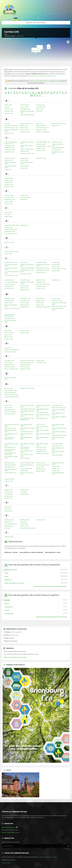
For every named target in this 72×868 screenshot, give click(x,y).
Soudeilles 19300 (9, 479)
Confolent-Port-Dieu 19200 (10, 167)
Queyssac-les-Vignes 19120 (10, 378)
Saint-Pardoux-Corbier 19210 (11, 457)
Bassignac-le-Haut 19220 (11, 128)
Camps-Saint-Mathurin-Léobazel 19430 (11, 143)
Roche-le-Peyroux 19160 (11, 395)
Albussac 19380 (9, 111)
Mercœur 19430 (40, 299)
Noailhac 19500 (9, 339)
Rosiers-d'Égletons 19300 (12, 397)
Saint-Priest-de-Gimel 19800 (42, 444)
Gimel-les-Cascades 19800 (12, 225)
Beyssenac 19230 (25, 132)
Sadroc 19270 (8, 405)
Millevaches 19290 (57, 301)
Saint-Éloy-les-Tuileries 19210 (58, 410)
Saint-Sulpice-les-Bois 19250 (58, 452)
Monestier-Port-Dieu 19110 (58, 309)
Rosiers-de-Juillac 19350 (27, 388)
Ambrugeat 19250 (25, 109)
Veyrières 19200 (25, 520)
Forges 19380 (8, 217)
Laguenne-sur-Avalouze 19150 (43, 265)
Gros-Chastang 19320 (11, 234)
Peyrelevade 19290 (25, 365)
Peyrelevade (9, 613)
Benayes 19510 (24, 126)
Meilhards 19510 (25, 305)
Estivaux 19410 (9, 204)
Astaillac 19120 (40, 105)
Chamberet (9, 607)
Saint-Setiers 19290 (57, 444)
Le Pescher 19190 (25, 280)
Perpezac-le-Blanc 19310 (27, 361)
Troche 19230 (8, 498)
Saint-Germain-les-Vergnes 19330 (10, 438)
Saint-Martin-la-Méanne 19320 (58, 432)
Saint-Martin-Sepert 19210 (59, 435)
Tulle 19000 (23, 492)
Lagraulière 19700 (41, 262)
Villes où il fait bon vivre (9, 827)
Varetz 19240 (8, 522)
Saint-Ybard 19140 (9, 467)
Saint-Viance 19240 (10, 463)
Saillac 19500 (8, 408)
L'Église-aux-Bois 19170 (11, 262)
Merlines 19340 (40, 301)
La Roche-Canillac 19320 (11, 275)
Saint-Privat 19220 (41, 447)
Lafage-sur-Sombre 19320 (27, 268)
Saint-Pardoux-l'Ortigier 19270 (27, 444)
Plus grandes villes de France (10, 830)
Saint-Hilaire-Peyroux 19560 (26, 435)
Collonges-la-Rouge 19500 (58, 153)
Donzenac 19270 (9, 187)
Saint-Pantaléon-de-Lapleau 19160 (10, 450)
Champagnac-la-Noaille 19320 (27, 143)
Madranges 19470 (9, 299)
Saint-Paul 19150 (25, 458)
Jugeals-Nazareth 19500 (11, 252)
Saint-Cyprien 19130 (57, 405)
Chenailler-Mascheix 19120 (58, 145)
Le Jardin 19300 (9, 286)
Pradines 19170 (40, 361)
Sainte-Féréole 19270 (10, 473)
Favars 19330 (8, 212)
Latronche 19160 (9, 280)
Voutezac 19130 (40, 520)
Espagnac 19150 (9, 197)
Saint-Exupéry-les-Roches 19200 (12, 425)
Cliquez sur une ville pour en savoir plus (15, 657)
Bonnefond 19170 (41, 126)
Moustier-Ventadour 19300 (10, 321)
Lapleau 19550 (56, 264)
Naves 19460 (8, 331)
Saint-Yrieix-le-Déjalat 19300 (11, 470)
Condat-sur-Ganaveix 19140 (10, 163)
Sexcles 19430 (56, 466)
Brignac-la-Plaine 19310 (43, 132)
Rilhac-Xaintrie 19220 (10, 393)
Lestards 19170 (24, 286)
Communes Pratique (10, 36)
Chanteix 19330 (24, 151)
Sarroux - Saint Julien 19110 (27, 473)
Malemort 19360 (9, 301)
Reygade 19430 (8, 388)
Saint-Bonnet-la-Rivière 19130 (27, 415)
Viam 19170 (23, 522)
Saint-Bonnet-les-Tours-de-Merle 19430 (27, 419)
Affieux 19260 (8, 105)
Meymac (7, 600)
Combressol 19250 (10, 158)
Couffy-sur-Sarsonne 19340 (27, 163)
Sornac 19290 (56, 471)
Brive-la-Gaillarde (11, 570)
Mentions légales (6, 863)
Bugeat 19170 (56, 126)
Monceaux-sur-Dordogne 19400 (59, 303)
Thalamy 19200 (8, 492)
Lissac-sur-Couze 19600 (43, 284)
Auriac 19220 (40, 109)
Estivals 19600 (8, 202)
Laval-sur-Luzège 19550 (11, 282)
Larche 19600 (55, 267)
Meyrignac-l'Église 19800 (43, 307)
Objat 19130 (8, 348)
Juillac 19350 (8, 254)
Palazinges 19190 (9, 361)
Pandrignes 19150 (9, 365)
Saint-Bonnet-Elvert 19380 (28, 409)
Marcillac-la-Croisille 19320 (11, 306)
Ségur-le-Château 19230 (43, 465)
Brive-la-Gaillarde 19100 (59, 124)
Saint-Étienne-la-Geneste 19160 (59, 418)
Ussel (49, 48)
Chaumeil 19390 (40, 148)
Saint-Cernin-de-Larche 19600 (42, 410)
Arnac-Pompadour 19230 (27, 115)
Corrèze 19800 (24, 158)
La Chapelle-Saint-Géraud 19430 (12, 272)
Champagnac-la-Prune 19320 (27, 146)
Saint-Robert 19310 (41, 451)
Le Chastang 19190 (10, 284)
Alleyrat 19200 (24, 105)
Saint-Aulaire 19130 (10, 414)
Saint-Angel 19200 (9, 410)
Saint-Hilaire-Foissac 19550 (26, 425)
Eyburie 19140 (24, 195)
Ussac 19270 (8, 507)
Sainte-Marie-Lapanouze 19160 (27, 466)
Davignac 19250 (9, 185)
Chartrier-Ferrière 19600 (43, 142)
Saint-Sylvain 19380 (57, 455)
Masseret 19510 (25, 301)
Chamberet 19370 (9, 148)
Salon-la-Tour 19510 (26, 469)
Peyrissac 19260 (25, 367)
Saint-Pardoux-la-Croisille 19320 (25, 448)
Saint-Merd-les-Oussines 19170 (11, 444)
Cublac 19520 (24, 168)
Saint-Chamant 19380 (42, 413)
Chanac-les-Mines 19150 (27, 149)
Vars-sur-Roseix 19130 (11, 524)
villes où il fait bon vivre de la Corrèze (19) (44, 81)
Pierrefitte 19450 (25, 369)
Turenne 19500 (24, 494)
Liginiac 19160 (24, 288)
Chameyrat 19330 (9, 152)
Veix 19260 (7, 528)
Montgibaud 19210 (10, 318)
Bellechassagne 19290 (27, 124)
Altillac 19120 (24, 107)
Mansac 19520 (8, 303)
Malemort (8, 580)
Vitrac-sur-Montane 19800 (28, 528)
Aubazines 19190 (41, 107)
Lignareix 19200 (24, 290)
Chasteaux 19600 (41, 144)
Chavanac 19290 (40, 150)
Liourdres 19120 (41, 282)
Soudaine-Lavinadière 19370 (58, 473)
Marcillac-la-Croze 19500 (12, 308)
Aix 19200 (7, 107)
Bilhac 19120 (39, 124)
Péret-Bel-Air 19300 (10, 367)
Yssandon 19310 (9, 537)
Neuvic (7, 603)
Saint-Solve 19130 (57, 446)
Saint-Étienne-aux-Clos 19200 (58, 414)
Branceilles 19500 (41, 130)
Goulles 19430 (8, 227)
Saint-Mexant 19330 (10, 447)
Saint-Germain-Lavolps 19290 (11, 435)
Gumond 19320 (24, 225)
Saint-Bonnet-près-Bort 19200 (43, 406)
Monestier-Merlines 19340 (59, 306)
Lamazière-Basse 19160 (42, 268)
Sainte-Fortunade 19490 (27, 463)
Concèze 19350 (9, 160)
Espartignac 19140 (10, 200)
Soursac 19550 (9, 481)
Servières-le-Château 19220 (58, 464)
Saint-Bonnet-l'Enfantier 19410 (27, 412)
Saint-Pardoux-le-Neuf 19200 (27, 452)
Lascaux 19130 (56, 271)
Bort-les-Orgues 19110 (43, 128)
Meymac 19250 (40, 305)
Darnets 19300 (8, 182)
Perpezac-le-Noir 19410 (27, 363)
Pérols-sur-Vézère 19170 (12, 369)
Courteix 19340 (24, 166)
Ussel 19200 (8, 509)
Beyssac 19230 (24, 130)
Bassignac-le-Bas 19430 (11, 126)
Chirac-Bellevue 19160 (58, 148)
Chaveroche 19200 (57, 142)
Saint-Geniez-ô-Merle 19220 (10, 431)
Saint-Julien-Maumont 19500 (42, 438)
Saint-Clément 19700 (42, 418)
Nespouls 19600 (9, 333)
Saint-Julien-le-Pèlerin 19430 (42, 431)
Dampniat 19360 (9, 178)
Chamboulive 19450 (10, 150)
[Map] (36, 53)
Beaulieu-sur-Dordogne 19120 (11, 131)
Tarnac (7, 610)
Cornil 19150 (8, 170)
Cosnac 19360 (24, 160)
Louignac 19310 (40, 288)
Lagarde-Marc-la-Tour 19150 (27, 271)
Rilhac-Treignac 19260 (11, 390)
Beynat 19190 (24, 128)
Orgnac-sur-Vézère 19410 (12, 350)
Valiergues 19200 (9, 520)
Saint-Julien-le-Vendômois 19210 (43, 435)
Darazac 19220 (9, 180)
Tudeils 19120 (24, 490)
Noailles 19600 (24, 331)
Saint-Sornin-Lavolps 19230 (58, 449)
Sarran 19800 (24, 471)
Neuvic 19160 (8, 335)
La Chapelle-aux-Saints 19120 (11, 269)
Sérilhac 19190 (40, 471)
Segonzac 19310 (41, 463)
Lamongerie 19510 (41, 272)
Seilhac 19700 (40, 467)
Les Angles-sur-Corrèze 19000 (27, 283)
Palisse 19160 (8, 363)
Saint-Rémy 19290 (41, 449)
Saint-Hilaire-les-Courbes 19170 (28, 429)
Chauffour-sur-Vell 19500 (43, 146)
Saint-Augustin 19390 (10, 412)
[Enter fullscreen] (68, 42)
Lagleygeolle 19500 (26, 274)
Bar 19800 (7, 124)
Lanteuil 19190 (56, 262)
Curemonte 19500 (41, 158)
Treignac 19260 (9, 496)
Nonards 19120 (24, 333)
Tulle (6, 573)
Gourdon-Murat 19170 (11, 229)
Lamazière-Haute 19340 (42, 270)
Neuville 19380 (8, 337)
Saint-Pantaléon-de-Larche (14, 583)
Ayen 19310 (39, 111)
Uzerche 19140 (8, 511)
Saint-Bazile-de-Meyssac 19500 (27, 406)
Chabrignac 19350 (9, 146)
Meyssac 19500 (56, 299)
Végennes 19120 (9, 526)
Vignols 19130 (24, 526)
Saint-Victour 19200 (10, 465)
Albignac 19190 (9, 109)
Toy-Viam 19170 (9, 494)
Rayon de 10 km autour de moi (10, 832)
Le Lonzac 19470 (9, 288)
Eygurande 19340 (25, 197)
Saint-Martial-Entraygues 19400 (59, 429)
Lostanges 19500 (41, 286)
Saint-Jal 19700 (40, 425)
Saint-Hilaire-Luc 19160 (27, 432)
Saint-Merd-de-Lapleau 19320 (58, 438)
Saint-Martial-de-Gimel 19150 (58, 425)
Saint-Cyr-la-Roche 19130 (59, 408)
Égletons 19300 (9, 195)
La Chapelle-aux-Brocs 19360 (11, 265)
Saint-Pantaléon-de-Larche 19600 (10, 454)
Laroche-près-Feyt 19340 (59, 269)
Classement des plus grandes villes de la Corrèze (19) (51, 617)
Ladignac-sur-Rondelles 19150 (27, 265)
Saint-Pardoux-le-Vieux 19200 (27, 455)
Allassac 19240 (9, 113)
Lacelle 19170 (24, 262)
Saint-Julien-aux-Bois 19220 (42, 427)
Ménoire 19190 (24, 307)
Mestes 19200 (40, 303)
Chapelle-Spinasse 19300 (27, 153)
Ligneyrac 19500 (40, 280)
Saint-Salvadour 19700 (42, 454)
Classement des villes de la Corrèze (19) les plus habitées (50, 586)
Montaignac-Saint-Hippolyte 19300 (10, 315)
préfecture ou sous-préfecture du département (42, 76)
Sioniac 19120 (56, 469)
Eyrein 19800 (24, 200)
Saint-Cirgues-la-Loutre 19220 (43, 415)
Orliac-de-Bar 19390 (10, 352)
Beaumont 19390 (9, 133)
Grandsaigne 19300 (10, 232)
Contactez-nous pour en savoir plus (48, 857)
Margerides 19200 (25, 299)
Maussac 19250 (24, 303)
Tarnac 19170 (8, 490)
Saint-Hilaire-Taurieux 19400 (26, 438)
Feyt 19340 (7, 214)
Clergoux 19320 (56, 150)
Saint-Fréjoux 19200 (10, 428)
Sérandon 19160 (41, 469)
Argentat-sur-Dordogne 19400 (27, 112)
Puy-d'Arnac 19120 (41, 363)
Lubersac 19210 (56, 280)
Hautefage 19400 (9, 242)
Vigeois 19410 (24, 524)
